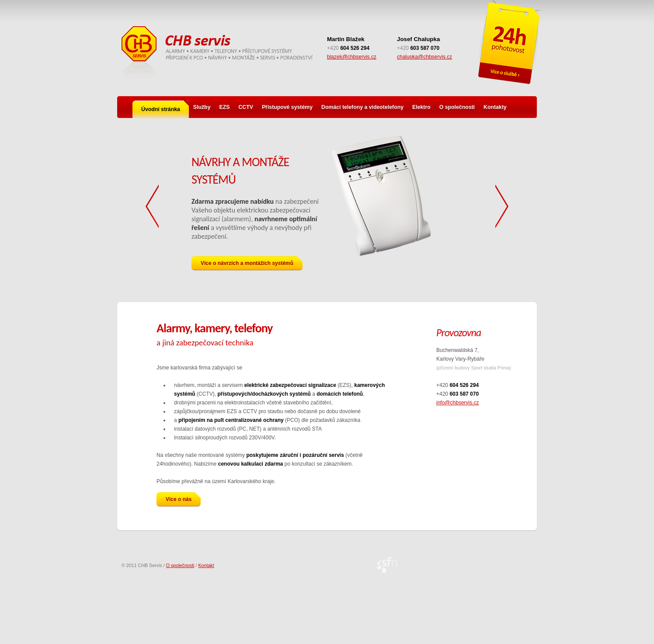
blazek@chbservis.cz (352, 57)
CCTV (245, 107)
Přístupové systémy (287, 107)
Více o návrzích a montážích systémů (252, 262)
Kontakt (206, 565)
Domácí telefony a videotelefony (362, 107)
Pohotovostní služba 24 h (509, 44)
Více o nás (183, 498)
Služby (202, 107)
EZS (224, 107)
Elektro (421, 107)
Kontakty (495, 107)
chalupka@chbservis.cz (424, 57)
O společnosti (457, 107)
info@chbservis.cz (458, 403)
